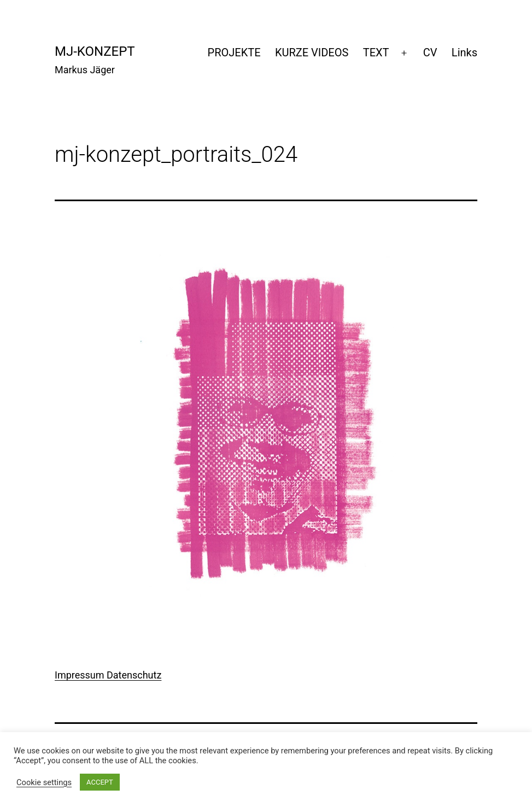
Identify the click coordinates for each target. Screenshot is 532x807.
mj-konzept (95, 51)
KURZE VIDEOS (312, 52)
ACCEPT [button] (100, 782)
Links (464, 52)
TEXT (376, 52)
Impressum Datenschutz (108, 675)
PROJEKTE (234, 52)
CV (430, 52)
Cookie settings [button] (44, 782)
